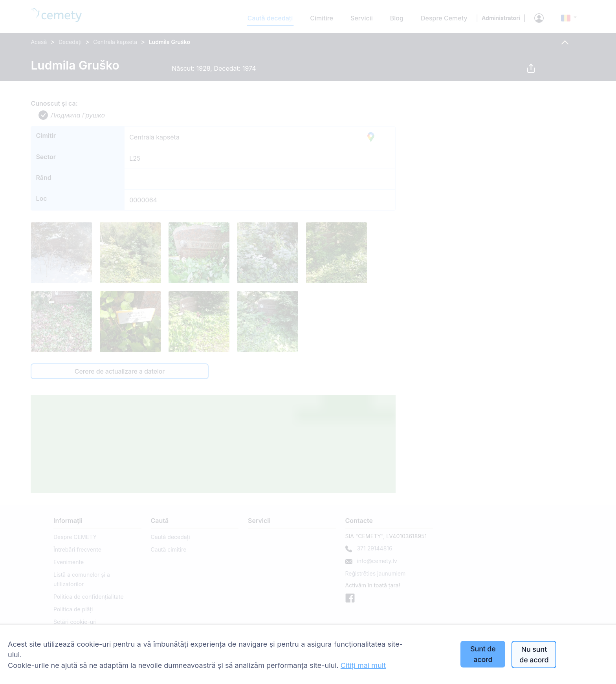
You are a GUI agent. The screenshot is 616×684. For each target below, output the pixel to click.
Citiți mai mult (363, 665)
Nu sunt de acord (534, 655)
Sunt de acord (483, 654)
